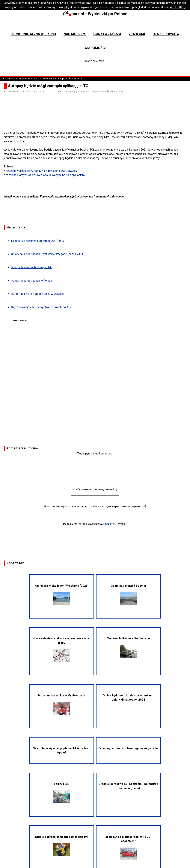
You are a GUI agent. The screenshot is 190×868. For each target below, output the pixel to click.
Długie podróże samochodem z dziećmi (62, 846)
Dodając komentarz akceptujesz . (90, 524)
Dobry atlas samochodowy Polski (32, 267)
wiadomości (25, 79)
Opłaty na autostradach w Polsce (31, 281)
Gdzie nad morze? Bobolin (128, 594)
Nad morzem (75, 34)
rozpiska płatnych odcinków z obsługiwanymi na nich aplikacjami (46, 175)
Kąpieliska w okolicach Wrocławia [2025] (62, 594)
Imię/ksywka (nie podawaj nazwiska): (95, 489)
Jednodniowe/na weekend (33, 34)
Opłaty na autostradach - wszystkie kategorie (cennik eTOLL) (49, 254)
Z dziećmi (137, 34)
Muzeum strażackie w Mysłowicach (62, 704)
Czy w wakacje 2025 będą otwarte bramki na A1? (41, 307)
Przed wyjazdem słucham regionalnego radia (128, 748)
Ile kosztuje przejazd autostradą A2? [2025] (38, 241)
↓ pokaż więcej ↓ (20, 320)
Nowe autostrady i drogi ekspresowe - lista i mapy (62, 649)
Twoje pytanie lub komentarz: (95, 454)
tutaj (66, 7)
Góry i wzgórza (107, 34)
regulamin (109, 524)
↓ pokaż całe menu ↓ (95, 61)
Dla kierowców (166, 34)
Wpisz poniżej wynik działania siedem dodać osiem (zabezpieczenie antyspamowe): (95, 506)
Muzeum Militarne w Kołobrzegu (128, 647)
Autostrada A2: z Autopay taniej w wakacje (37, 294)
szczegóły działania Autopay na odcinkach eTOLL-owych (41, 171)
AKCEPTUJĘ (178, 7)
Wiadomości (95, 48)
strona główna (9, 79)
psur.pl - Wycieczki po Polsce (95, 14)
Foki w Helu (62, 793)
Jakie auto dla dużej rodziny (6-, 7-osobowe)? (128, 848)
